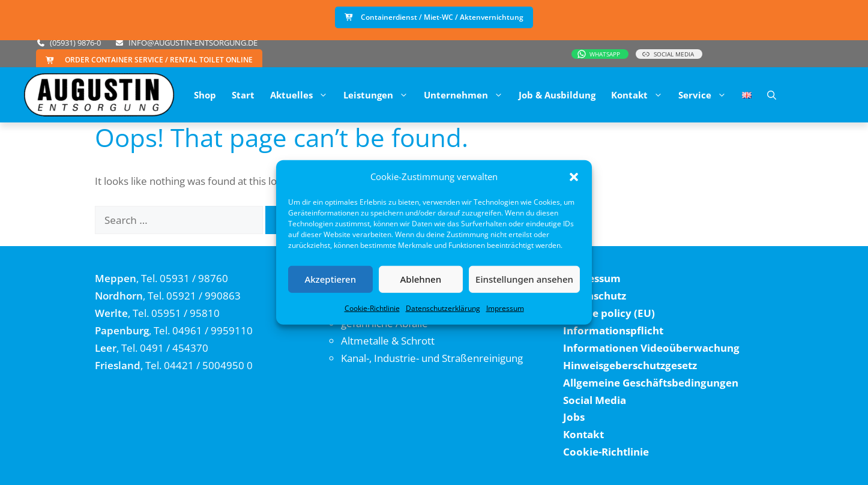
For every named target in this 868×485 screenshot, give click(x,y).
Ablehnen (421, 279)
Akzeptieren (330, 279)
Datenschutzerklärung (443, 308)
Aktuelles (303, 95)
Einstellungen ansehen (524, 279)
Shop (205, 95)
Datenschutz (595, 296)
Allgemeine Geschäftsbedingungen (651, 383)
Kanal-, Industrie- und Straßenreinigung (432, 358)
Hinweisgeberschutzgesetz (630, 365)
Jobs (574, 417)
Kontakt (641, 95)
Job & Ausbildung (557, 95)
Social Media (595, 400)
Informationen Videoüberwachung (651, 348)
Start (243, 95)
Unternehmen (467, 95)
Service (706, 95)
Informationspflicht (613, 330)
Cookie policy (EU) (609, 313)
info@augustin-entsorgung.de (193, 43)
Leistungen (380, 95)
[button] (574, 177)
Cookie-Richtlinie (372, 308)
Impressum (505, 308)
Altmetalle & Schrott (388, 341)
